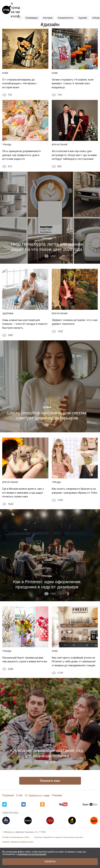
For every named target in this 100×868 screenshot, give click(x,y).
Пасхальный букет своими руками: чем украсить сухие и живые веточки (24, 679)
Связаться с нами (39, 818)
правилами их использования (32, 854)
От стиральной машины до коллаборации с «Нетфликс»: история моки (24, 85)
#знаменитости (66, 18)
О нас (19, 817)
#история (48, 18)
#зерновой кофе (12, 18)
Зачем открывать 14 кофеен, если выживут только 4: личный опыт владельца (73, 85)
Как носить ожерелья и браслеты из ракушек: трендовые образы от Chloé (73, 505)
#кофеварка (32, 18)
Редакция (8, 817)
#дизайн (83, 18)
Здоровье (9, 324)
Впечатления (60, 149)
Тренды (7, 149)
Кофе (6, 75)
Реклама (57, 817)
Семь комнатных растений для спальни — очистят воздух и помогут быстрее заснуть (25, 334)
